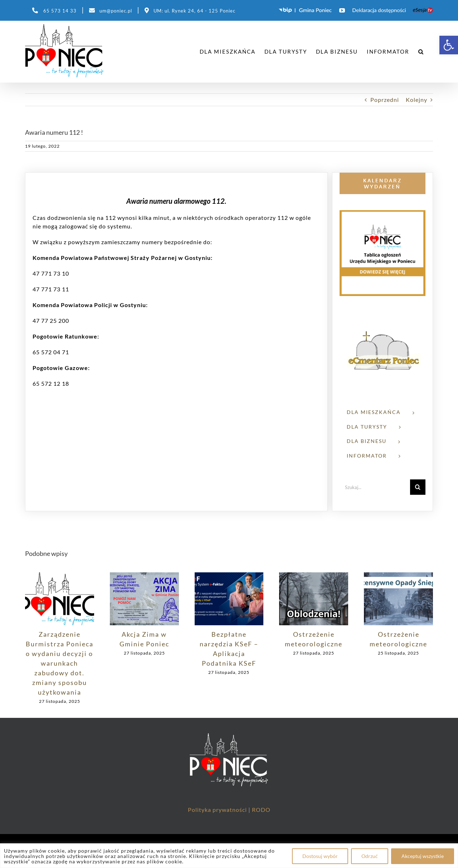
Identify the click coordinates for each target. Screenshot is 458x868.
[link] (449, 45)
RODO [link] (261, 810)
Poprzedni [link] (385, 100)
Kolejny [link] (416, 100)
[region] (229, 856)
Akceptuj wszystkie (423, 856)
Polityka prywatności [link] (218, 810)
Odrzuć (370, 856)
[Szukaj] (418, 487)
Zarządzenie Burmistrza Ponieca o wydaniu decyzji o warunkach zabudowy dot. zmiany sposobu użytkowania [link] (60, 663)
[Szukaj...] (375, 487)
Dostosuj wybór (320, 856)
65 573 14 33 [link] (60, 11)
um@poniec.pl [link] (116, 11)
